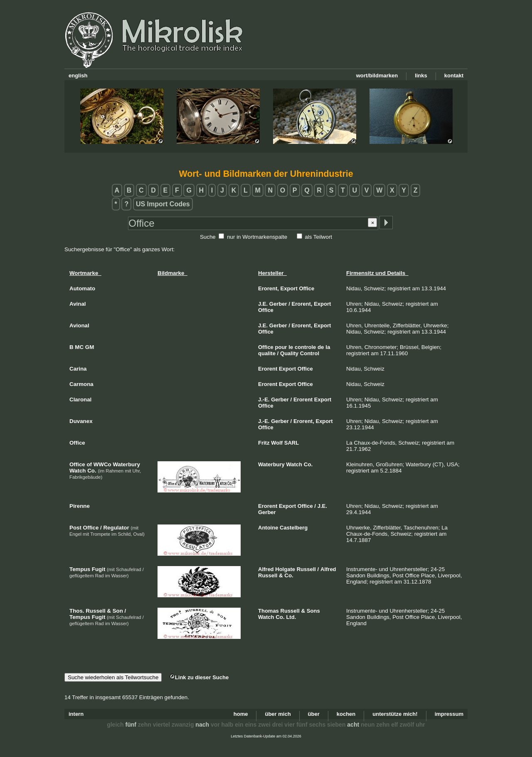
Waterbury (271, 464)
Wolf (277, 443)
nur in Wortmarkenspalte (257, 237)
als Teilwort (318, 237)
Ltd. (291, 617)
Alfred (266, 569)
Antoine (268, 528)
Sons (313, 611)
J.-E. (264, 400)
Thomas (268, 611)
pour (281, 347)
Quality (289, 353)
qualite (267, 353)
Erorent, (268, 288)
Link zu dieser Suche (199, 677)
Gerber (278, 304)
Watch (294, 464)
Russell (306, 569)
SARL (292, 443)
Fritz (264, 443)
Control (310, 353)
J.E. (263, 304)
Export (289, 288)
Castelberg (294, 528)
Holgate (285, 569)
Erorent (268, 369)
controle (305, 347)
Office (307, 288)
